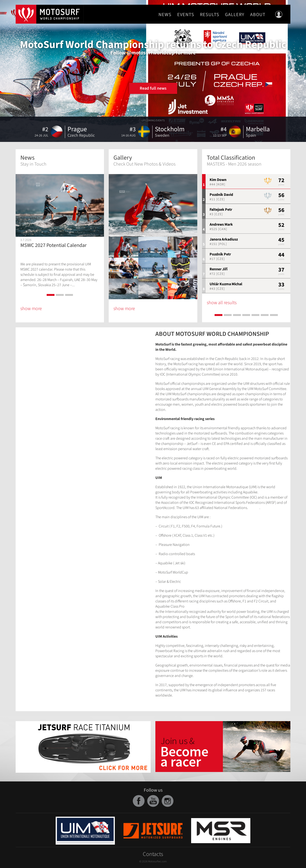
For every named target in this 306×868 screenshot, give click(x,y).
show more (31, 309)
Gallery (235, 15)
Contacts (153, 854)
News (165, 15)
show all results (222, 303)
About (258, 15)
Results (210, 15)
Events (186, 15)
